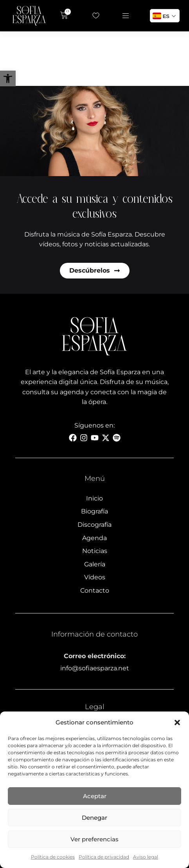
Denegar (94, 818)
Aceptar (95, 796)
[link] (8, 78)
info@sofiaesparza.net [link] (95, 668)
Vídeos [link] (95, 577)
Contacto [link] (95, 590)
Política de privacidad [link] (104, 857)
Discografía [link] (94, 525)
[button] (177, 722)
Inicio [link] (94, 498)
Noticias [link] (95, 551)
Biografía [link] (94, 511)
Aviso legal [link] (146, 857)
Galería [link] (95, 564)
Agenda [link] (94, 538)
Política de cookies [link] (53, 857)
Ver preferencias (94, 839)
